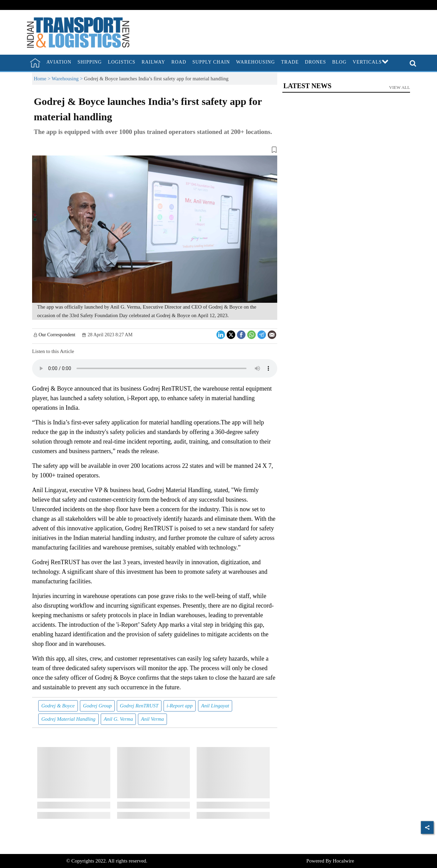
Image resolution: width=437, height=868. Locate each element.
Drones (315, 62)
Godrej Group (97, 706)
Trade (290, 62)
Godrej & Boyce (58, 706)
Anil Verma (152, 719)
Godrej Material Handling (68, 719)
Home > (43, 79)
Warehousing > (68, 79)
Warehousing (256, 62)
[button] (155, 151)
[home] (35, 63)
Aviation (59, 62)
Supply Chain (211, 62)
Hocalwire (343, 861)
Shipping (90, 62)
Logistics (122, 62)
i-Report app (180, 706)
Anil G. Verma (118, 719)
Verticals (371, 62)
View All (400, 87)
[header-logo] (78, 32)
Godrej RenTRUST (139, 706)
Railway (153, 62)
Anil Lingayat (215, 706)
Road (179, 62)
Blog (339, 62)
